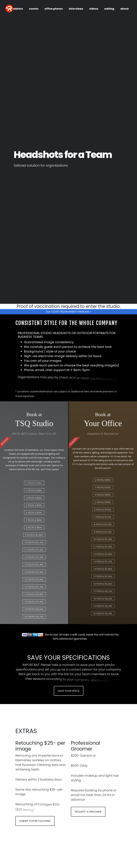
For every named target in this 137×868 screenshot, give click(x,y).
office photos (54, 9)
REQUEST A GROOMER (88, 812)
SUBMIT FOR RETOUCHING (35, 821)
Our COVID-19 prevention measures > (69, 312)
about (125, 9)
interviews (76, 9)
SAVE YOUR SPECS (69, 691)
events (34, 9)
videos (94, 9)
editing (109, 9)
